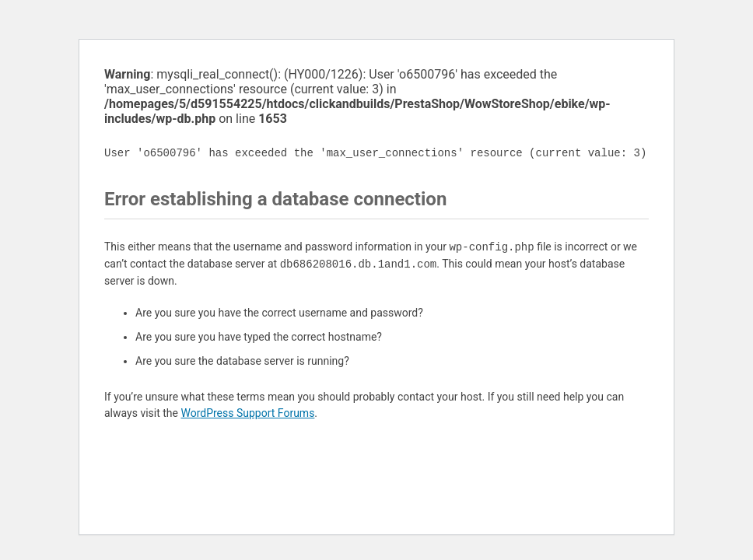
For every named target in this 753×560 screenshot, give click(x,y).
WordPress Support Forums (247, 413)
